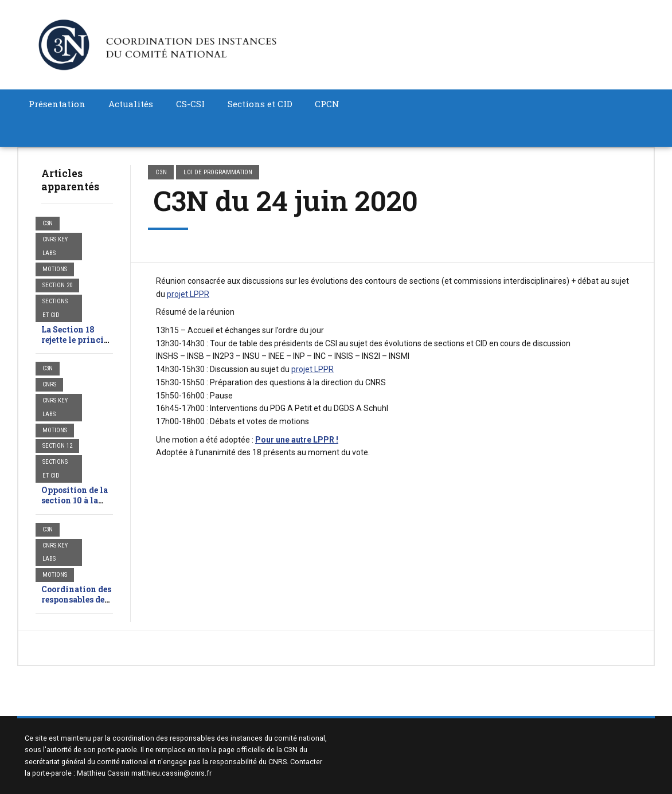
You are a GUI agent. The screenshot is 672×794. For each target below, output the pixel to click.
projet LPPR (188, 294)
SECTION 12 (57, 446)
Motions (55, 269)
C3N (48, 223)
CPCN (327, 104)
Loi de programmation (218, 172)
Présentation (57, 104)
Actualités (131, 104)
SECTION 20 (57, 285)
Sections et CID (260, 104)
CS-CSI (190, 104)
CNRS (49, 384)
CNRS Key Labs (55, 246)
